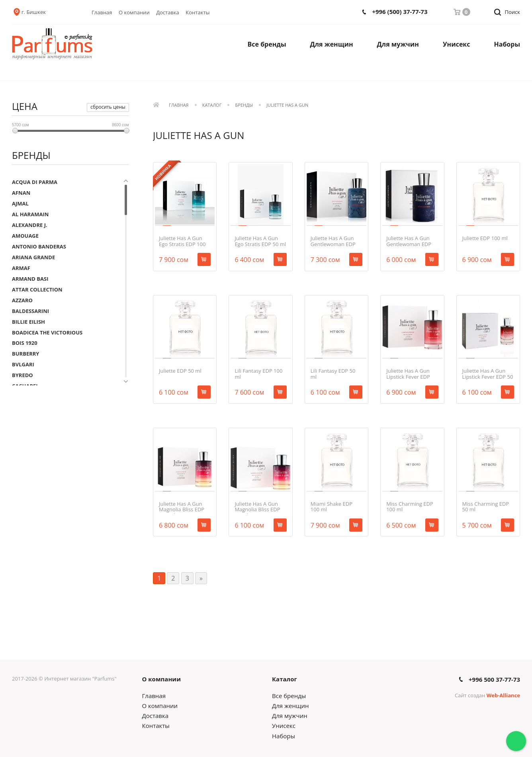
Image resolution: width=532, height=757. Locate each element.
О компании (134, 12)
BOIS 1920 (25, 343)
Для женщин (332, 44)
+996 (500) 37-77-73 (400, 12)
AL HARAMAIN (30, 214)
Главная (102, 12)
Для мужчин (398, 44)
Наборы (507, 44)
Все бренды (267, 44)
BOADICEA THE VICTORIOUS (47, 333)
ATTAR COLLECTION (37, 289)
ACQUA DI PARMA (35, 182)
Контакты (198, 12)
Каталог (212, 105)
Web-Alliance (503, 695)
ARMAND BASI (30, 279)
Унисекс (457, 44)
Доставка (168, 12)
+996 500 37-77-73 (494, 680)
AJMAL (20, 203)
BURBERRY (25, 354)
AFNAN (21, 193)
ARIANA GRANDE (33, 257)
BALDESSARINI (30, 311)
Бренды (244, 105)
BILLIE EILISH (28, 322)
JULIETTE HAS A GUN (287, 105)
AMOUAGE (25, 236)
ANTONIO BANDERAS (39, 246)
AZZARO (22, 300)
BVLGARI (23, 364)
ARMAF (21, 268)
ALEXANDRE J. (30, 225)
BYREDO (22, 375)
